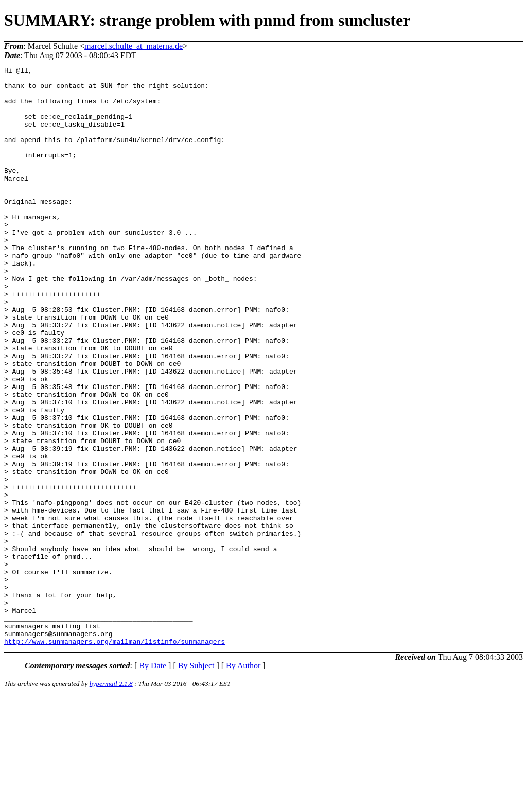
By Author (243, 781)
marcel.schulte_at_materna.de (134, 46)
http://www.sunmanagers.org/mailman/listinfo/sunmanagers (115, 757)
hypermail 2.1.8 (111, 799)
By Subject (196, 781)
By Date (153, 781)
